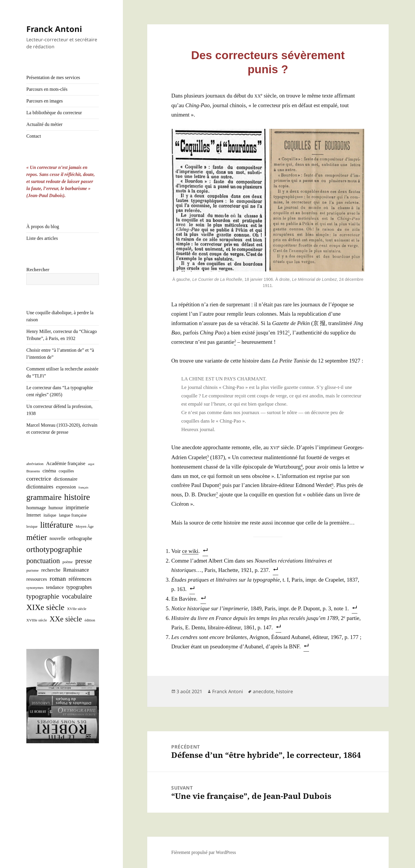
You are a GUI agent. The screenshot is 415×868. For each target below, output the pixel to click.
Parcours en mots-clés (47, 89)
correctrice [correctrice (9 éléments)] (39, 479)
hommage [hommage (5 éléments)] (36, 508)
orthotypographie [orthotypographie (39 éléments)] (54, 549)
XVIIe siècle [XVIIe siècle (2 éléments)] (77, 609)
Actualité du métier (44, 124)
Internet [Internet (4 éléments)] (34, 515)
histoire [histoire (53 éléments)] (77, 497)
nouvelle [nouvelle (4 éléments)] (58, 538)
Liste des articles (42, 238)
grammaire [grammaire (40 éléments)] (44, 497)
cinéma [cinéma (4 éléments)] (49, 471)
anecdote (263, 691)
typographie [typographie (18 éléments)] (43, 596)
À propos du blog (43, 227)
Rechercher (38, 270)
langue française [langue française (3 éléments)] (73, 515)
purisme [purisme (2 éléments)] (32, 570)
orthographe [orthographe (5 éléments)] (80, 538)
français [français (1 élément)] (83, 487)
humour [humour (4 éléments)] (56, 508)
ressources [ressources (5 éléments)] (37, 579)
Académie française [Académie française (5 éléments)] (66, 463)
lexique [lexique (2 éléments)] (32, 526)
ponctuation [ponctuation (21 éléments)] (43, 561)
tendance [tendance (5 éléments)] (55, 587)
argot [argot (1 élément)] (91, 464)
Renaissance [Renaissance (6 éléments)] (76, 570)
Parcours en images (44, 101)
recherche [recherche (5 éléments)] (51, 570)
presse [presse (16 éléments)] (84, 561)
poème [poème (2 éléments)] (68, 562)
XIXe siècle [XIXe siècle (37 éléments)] (45, 607)
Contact (34, 136)
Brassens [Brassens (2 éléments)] (33, 471)
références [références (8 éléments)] (80, 579)
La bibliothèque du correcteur (54, 113)
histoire (284, 691)
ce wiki (190, 551)
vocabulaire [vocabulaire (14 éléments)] (77, 596)
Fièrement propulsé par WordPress (204, 852)
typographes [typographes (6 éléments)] (79, 587)
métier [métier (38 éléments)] (37, 537)
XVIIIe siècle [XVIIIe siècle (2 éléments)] (37, 620)
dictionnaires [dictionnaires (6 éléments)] (40, 487)
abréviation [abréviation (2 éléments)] (35, 464)
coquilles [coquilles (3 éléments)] (66, 471)
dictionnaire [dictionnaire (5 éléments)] (66, 479)
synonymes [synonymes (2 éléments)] (35, 588)
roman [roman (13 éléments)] (58, 579)
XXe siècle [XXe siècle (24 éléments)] (66, 619)
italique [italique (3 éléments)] (50, 515)
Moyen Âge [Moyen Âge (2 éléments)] (85, 526)
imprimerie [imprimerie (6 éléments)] (77, 508)
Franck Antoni (54, 29)
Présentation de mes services (53, 77)
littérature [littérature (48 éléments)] (56, 525)
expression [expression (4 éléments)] (66, 487)
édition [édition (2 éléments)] (90, 620)
